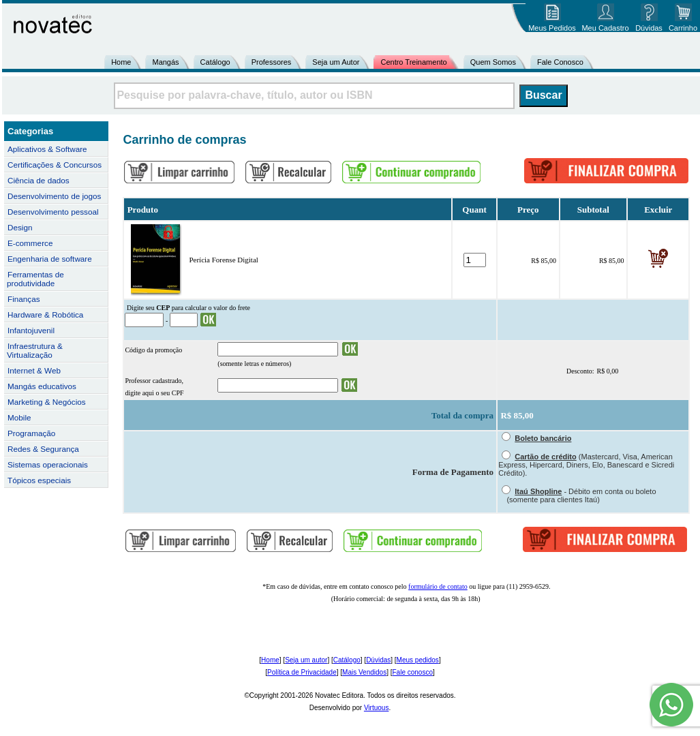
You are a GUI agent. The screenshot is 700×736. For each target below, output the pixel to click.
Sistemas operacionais (48, 464)
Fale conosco (412, 672)
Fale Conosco (560, 62)
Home (121, 62)
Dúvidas (378, 660)
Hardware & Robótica (45, 315)
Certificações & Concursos (55, 165)
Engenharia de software (50, 259)
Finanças (24, 299)
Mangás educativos (42, 386)
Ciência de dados (39, 180)
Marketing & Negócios (47, 402)
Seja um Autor (336, 62)
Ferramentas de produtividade (35, 279)
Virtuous (377, 708)
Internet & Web (34, 370)
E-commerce (30, 243)
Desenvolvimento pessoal (53, 212)
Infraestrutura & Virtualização (35, 350)
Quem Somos (493, 62)
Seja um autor (306, 660)
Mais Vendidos (364, 672)
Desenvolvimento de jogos (54, 196)
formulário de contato (438, 586)
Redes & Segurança (43, 449)
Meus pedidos (418, 660)
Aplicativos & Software (47, 149)
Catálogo (215, 62)
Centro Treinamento (413, 62)
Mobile (19, 417)
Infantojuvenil (31, 330)
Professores (272, 62)
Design (20, 227)
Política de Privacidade (302, 672)
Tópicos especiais (39, 480)
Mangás (165, 62)
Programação (31, 433)
